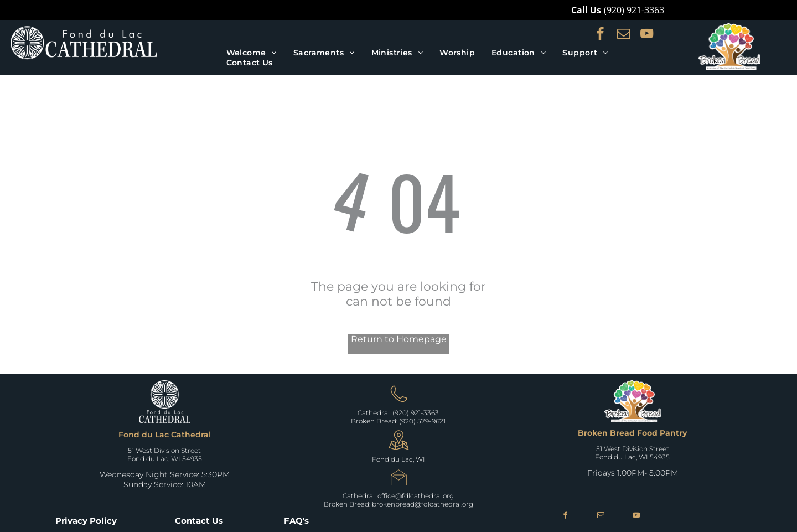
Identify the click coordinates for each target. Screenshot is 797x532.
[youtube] (647, 35)
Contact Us (199, 521)
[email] (623, 35)
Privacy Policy (86, 521)
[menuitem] (252, 53)
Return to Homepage (399, 339)
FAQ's (296, 521)
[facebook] (600, 35)
